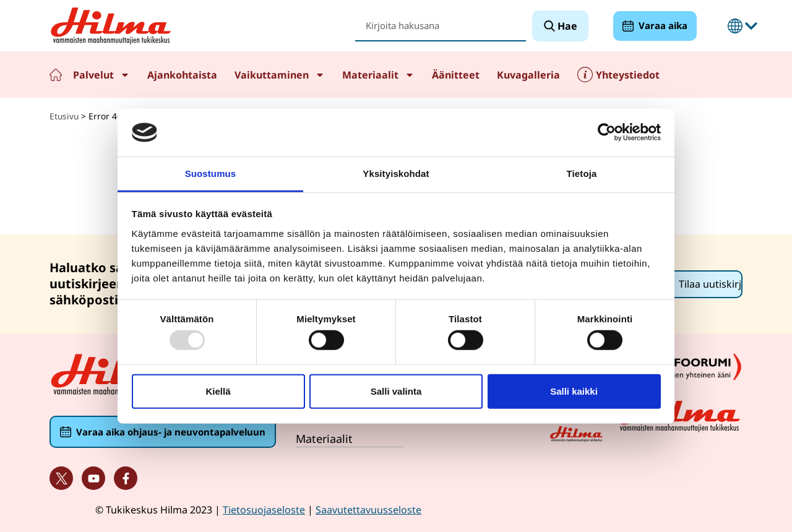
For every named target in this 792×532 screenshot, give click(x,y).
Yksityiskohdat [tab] (396, 174)
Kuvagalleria (528, 75)
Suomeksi (735, 26)
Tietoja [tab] (582, 174)
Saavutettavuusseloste (368, 510)
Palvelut (101, 75)
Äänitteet (456, 75)
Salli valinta (396, 391)
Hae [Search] (566, 26)
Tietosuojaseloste (264, 510)
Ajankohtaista (182, 75)
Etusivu (56, 75)
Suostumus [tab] (211, 174)
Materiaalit (378, 75)
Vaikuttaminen (280, 75)
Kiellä (218, 391)
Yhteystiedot (628, 75)
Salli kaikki (574, 391)
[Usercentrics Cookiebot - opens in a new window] (607, 132)
